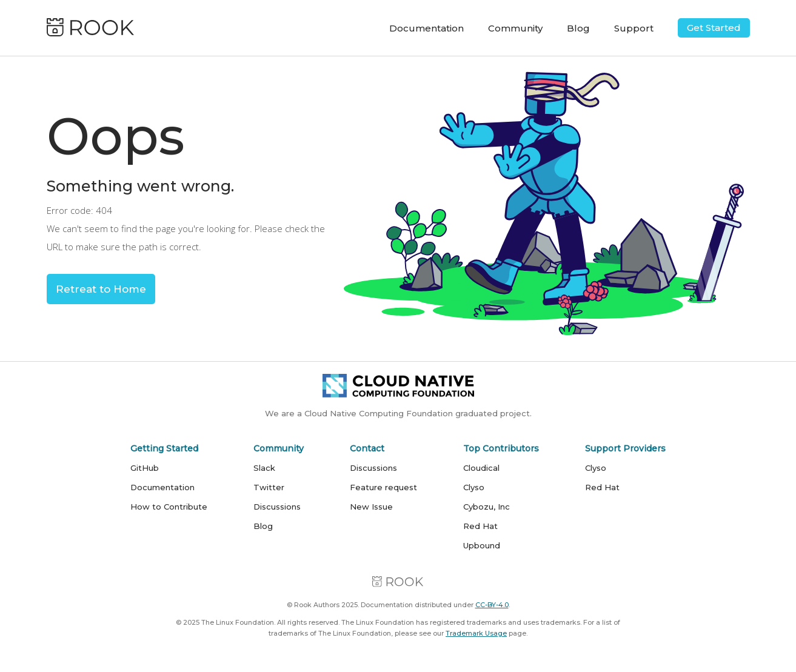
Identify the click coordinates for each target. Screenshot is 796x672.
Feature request (383, 487)
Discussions (277, 507)
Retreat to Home (101, 289)
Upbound (482, 545)
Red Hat (480, 526)
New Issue (371, 507)
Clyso (474, 487)
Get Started (714, 28)
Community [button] (515, 28)
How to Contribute (169, 507)
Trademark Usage (476, 633)
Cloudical (481, 468)
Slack (264, 468)
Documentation (426, 28)
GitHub (145, 468)
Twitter (269, 487)
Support (634, 28)
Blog (578, 28)
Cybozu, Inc (487, 507)
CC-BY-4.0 (492, 605)
